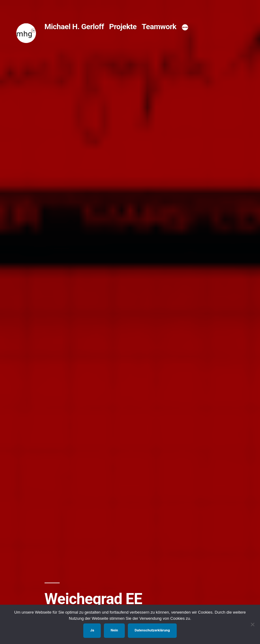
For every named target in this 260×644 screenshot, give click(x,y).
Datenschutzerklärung (152, 630)
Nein (114, 630)
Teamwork (159, 27)
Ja (92, 630)
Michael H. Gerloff (74, 27)
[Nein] (252, 624)
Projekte (123, 27)
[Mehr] (185, 28)
